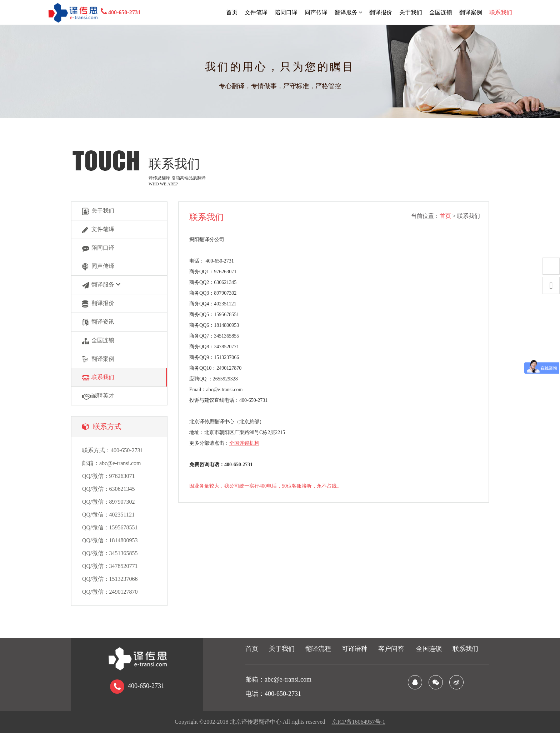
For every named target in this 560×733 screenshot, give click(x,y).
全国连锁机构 (244, 443)
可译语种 (355, 649)
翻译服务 (348, 12)
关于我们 (411, 12)
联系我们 (501, 12)
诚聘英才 (98, 396)
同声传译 (316, 12)
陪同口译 (286, 12)
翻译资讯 (98, 322)
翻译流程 (318, 649)
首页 (232, 12)
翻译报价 (381, 12)
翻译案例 (471, 12)
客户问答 (391, 649)
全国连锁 (441, 12)
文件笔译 (256, 12)
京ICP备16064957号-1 (359, 722)
